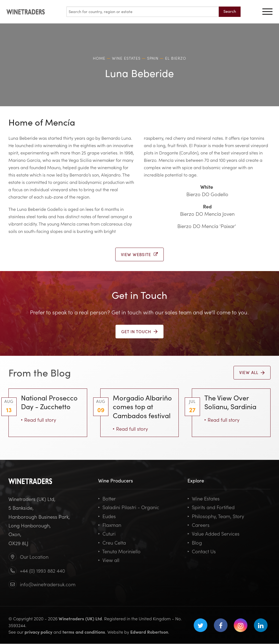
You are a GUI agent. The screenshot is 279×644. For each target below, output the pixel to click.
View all (109, 560)
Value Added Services (213, 534)
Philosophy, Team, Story (216, 516)
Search (230, 11)
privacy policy (38, 632)
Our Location (34, 557)
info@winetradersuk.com (48, 584)
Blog (195, 543)
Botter (107, 499)
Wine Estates (204, 499)
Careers (198, 525)
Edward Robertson (149, 632)
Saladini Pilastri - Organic (129, 507)
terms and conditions (84, 632)
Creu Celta (112, 543)
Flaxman (110, 525)
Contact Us (202, 552)
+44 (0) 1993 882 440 (43, 571)
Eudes (107, 516)
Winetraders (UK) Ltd (80, 619)
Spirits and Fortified (211, 507)
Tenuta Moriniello (119, 552)
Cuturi (107, 534)
